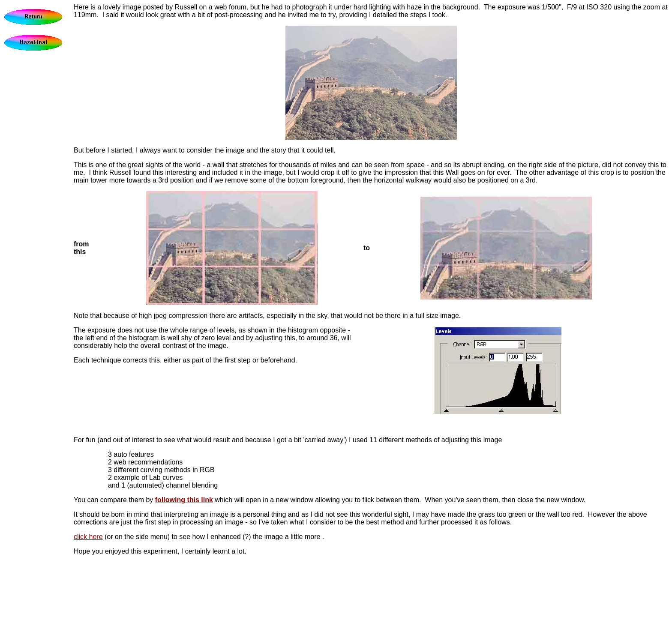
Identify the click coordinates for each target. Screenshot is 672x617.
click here (88, 537)
